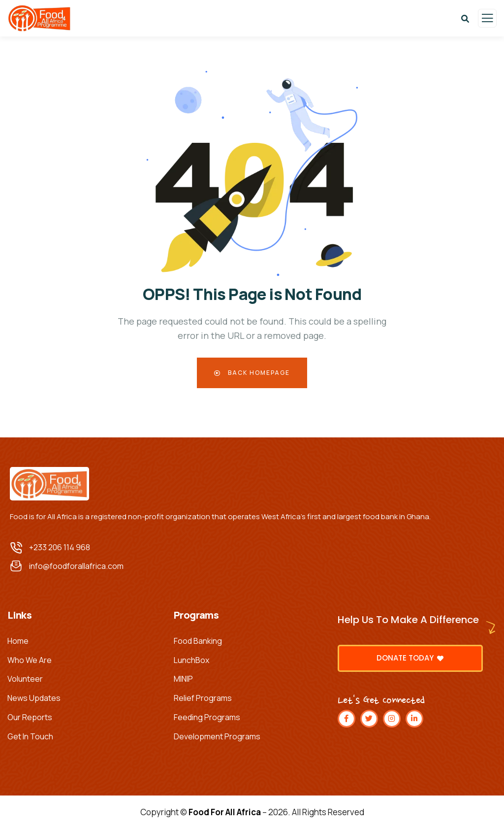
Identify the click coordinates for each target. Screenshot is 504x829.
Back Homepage (252, 373)
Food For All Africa (225, 812)
